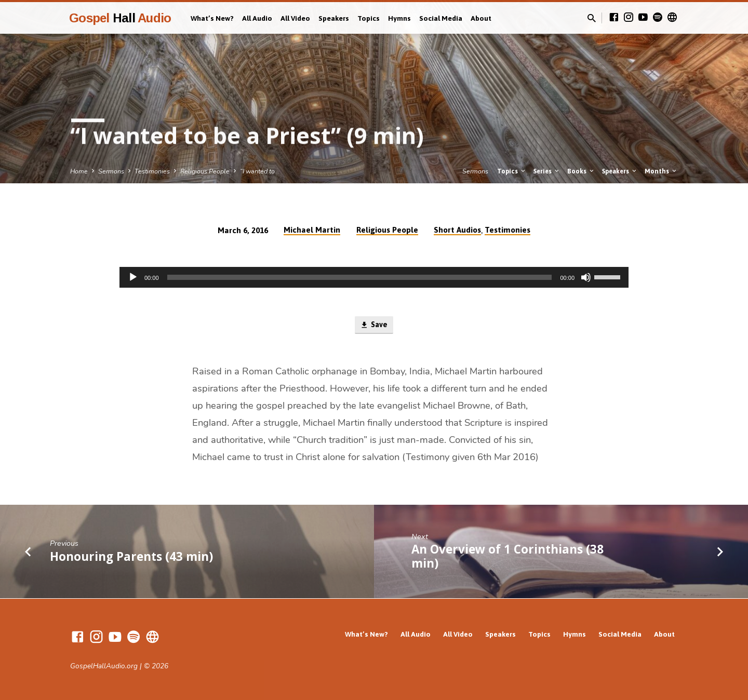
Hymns (399, 18)
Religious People (205, 171)
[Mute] (586, 277)
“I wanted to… (260, 171)
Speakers (334, 18)
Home (79, 171)
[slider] (360, 277)
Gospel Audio (120, 18)
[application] (374, 277)
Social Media (441, 18)
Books (581, 171)
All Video (295, 18)
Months (661, 171)
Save (374, 326)
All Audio (257, 18)
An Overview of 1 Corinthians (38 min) (507, 557)
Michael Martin (312, 230)
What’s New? (212, 18)
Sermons (111, 171)
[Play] (133, 277)
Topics (369, 18)
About (481, 18)
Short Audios (457, 230)
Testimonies (152, 171)
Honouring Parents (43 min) (131, 557)
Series (547, 171)
